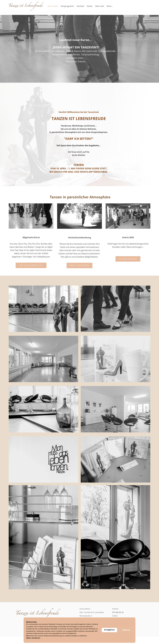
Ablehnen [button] (126, 630)
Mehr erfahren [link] (33, 638)
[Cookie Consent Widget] (79, 630)
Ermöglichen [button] (109, 630)
